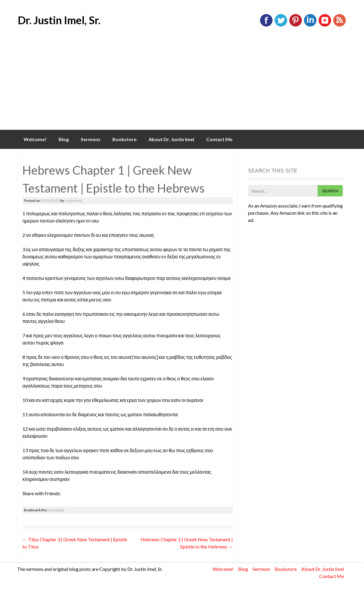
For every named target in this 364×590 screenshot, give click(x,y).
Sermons (91, 139)
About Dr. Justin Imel (171, 139)
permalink (55, 510)
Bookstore (124, 139)
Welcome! (35, 139)
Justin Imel (73, 201)
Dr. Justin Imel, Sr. (59, 20)
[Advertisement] (182, 85)
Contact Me (219, 139)
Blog (64, 139)
